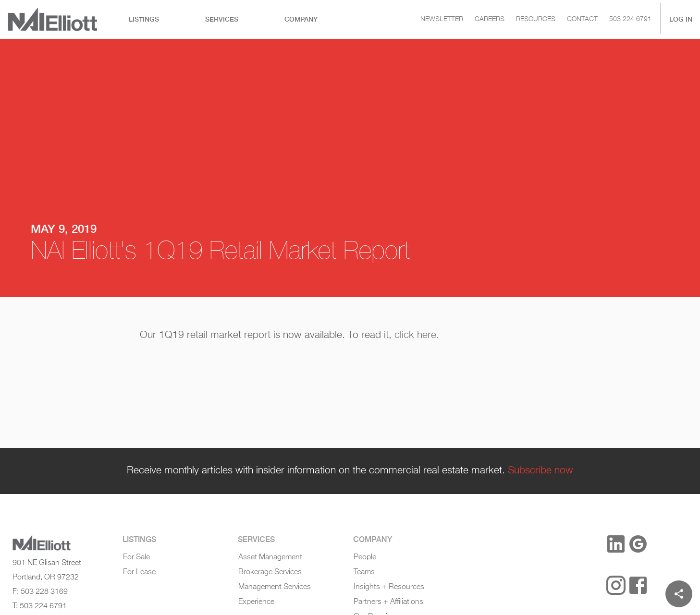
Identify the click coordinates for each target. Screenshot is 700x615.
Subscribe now (540, 470)
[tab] (144, 19)
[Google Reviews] (638, 544)
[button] (583, 545)
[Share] (679, 594)
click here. (417, 335)
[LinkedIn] (616, 544)
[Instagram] (616, 585)
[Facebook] (638, 585)
